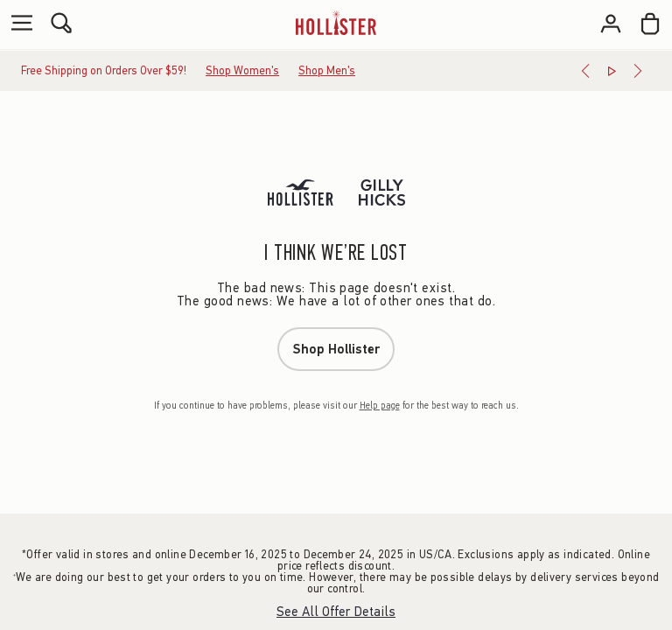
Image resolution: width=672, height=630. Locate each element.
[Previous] (585, 71)
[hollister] (336, 23)
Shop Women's (242, 70)
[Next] (638, 71)
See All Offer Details (336, 612)
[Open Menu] (17, 24)
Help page (380, 406)
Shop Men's (327, 70)
